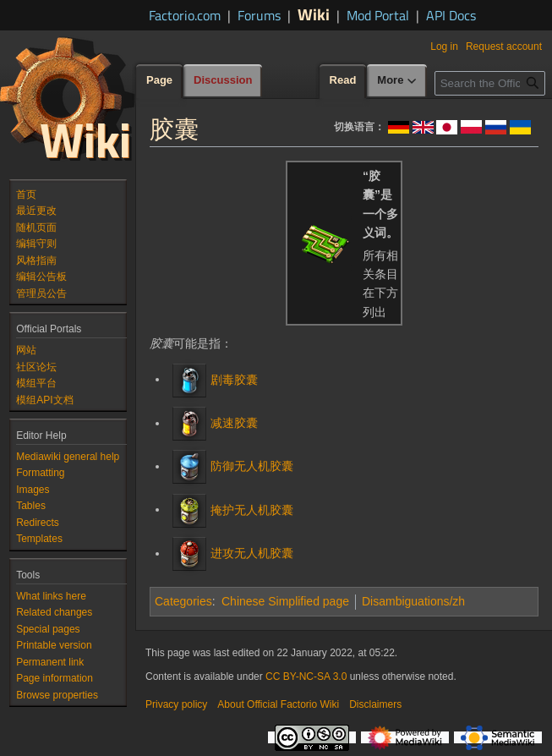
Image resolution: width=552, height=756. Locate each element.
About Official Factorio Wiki (278, 704)
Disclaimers (375, 704)
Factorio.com (185, 15)
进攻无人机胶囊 (252, 553)
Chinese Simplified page (285, 601)
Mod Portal (378, 15)
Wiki (314, 14)
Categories (183, 601)
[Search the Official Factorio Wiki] (490, 83)
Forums (259, 15)
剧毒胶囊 (234, 379)
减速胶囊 (234, 423)
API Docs (451, 15)
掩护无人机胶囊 (252, 509)
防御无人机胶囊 (252, 466)
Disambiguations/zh (413, 601)
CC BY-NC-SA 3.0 (306, 677)
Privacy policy (176, 704)
